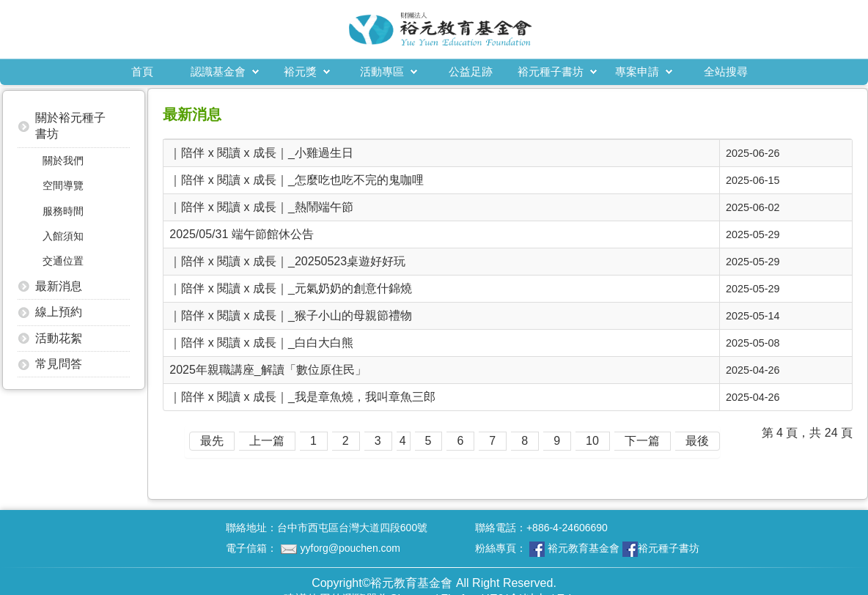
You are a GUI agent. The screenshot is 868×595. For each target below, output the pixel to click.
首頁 (142, 72)
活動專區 (382, 72)
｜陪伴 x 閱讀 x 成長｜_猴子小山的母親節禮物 (291, 315)
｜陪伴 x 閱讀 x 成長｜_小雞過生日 (261, 153)
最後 (697, 441)
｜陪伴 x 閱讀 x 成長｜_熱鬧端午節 (261, 207)
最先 (212, 441)
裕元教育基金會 (584, 548)
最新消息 (59, 286)
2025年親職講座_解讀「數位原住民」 (268, 370)
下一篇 (642, 441)
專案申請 (637, 72)
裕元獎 (300, 72)
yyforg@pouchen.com (350, 548)
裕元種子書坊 (551, 72)
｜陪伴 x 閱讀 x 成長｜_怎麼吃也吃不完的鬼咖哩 (297, 180)
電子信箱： (313, 548)
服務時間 (63, 211)
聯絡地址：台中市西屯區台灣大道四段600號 (327, 528)
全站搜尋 (726, 72)
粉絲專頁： (587, 549)
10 (592, 441)
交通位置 (63, 261)
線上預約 (59, 312)
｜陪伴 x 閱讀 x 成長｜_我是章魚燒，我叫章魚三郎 (302, 397)
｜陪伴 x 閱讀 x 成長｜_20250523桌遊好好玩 (287, 261)
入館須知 (63, 236)
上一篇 (267, 441)
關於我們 (63, 160)
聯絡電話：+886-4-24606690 (541, 528)
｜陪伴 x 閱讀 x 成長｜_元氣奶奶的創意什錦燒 (291, 288)
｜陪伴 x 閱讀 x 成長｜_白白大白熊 (261, 343)
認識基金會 (218, 72)
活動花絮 (59, 338)
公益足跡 (471, 72)
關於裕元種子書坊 (70, 126)
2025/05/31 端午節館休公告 (242, 234)
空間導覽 (63, 185)
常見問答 (59, 364)
